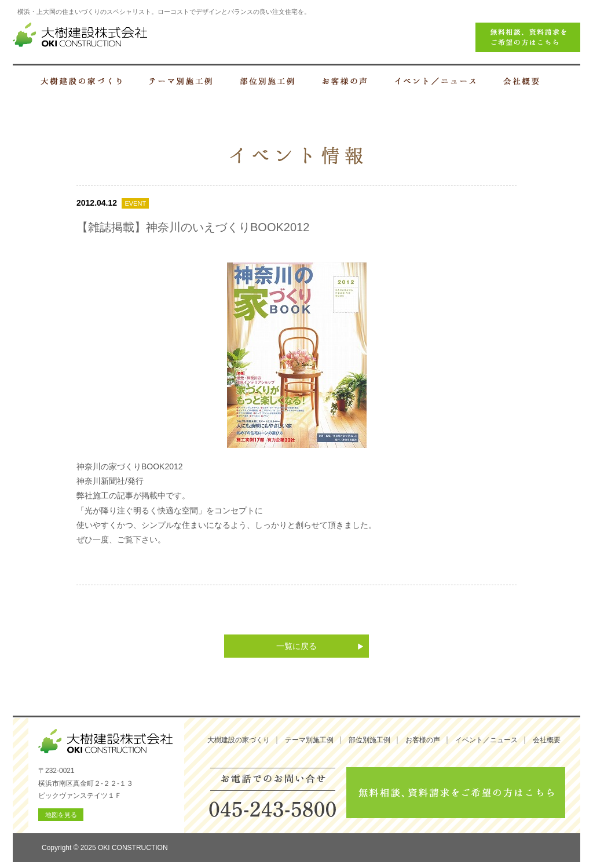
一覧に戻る (296, 646)
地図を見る (61, 815)
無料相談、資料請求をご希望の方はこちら (456, 793)
